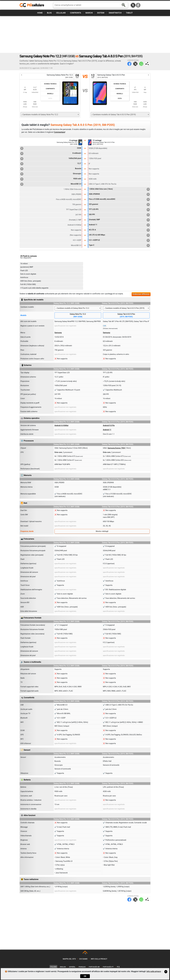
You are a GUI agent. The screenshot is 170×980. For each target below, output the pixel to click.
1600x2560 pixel (51, 159)
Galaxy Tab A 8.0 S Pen (126, 316)
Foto (50, 98)
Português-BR (94, 967)
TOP (85, 954)
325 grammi (119, 205)
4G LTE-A (119, 230)
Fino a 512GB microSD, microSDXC (119, 199)
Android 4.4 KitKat (62, 425)
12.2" (51, 164)
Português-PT (108, 967)
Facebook (138, 5)
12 (93, 76)
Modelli (50, 94)
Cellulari (61, 13)
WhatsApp (141, 64)
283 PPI (119, 215)
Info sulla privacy (99, 959)
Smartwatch (115, 13)
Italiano (53, 967)
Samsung (58, 333)
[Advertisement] (85, 34)
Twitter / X (133, 5)
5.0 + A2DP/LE (119, 240)
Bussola (51, 169)
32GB (51, 148)
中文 (118, 967)
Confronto (50, 89)
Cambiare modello (27, 307)
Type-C (119, 245)
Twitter (135, 64)
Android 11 (119, 225)
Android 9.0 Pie (109, 425)
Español (72, 967)
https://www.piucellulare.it (33, 5)
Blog (49, 13)
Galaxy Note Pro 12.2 (78, 316)
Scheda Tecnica (50, 84)
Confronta (76, 13)
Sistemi (101, 13)
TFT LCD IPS (119, 210)
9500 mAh (51, 179)
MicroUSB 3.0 (51, 184)
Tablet (129, 13)
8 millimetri (51, 153)
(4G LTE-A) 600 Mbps (119, 235)
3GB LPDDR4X (119, 194)
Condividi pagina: (147, 64)
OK (85, 976)
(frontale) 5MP (119, 220)
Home (40, 13)
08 (77, 76)
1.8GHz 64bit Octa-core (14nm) (119, 189)
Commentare (59, 132)
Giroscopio (51, 174)
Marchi (89, 13)
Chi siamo (83, 959)
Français (82, 967)
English (63, 967)
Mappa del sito (69, 959)
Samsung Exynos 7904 (116, 448)
